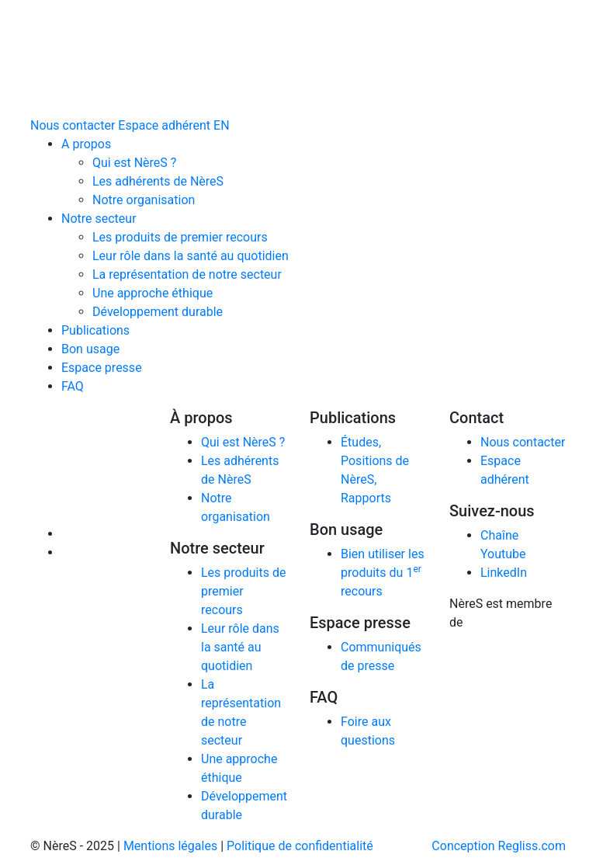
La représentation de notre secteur (187, 274)
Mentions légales (170, 846)
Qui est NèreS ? (134, 163)
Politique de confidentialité (300, 846)
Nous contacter (73, 125)
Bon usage (90, 349)
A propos (86, 144)
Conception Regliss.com (499, 846)
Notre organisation (144, 200)
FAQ (73, 386)
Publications (95, 330)
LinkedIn (504, 573)
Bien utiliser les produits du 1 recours (383, 573)
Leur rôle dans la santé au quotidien (191, 256)
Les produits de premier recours (180, 237)
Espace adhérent (164, 125)
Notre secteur (99, 219)
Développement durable (158, 312)
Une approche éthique (152, 293)
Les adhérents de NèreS (158, 181)
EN (222, 125)
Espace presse (102, 368)
